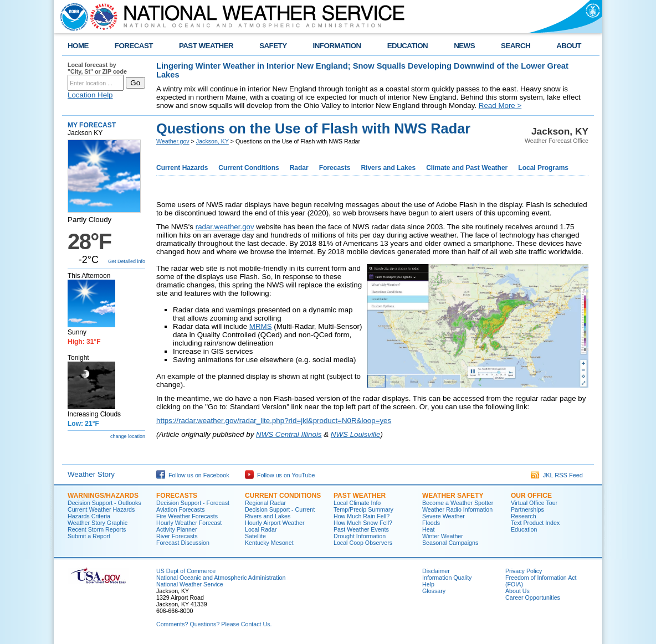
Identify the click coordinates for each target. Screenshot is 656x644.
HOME (78, 46)
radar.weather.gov (225, 227)
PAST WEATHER (206, 46)
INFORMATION (337, 46)
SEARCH (516, 46)
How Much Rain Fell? (362, 516)
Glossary (434, 591)
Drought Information (360, 536)
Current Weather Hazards (101, 509)
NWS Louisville (356, 434)
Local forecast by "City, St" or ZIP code (97, 68)
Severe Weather (444, 516)
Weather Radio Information (457, 509)
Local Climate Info (357, 503)
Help (428, 584)
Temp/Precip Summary (363, 509)
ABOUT (569, 46)
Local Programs (543, 168)
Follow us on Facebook (193, 475)
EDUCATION (408, 46)
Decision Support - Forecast (193, 503)
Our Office (531, 496)
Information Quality (447, 578)
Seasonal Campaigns (450, 543)
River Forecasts (177, 536)
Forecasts (335, 168)
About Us (517, 591)
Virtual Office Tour (534, 503)
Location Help (90, 95)
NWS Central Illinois (289, 434)
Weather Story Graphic (98, 523)
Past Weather (360, 496)
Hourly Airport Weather (275, 523)
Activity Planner (176, 529)
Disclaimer (436, 571)
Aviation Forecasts (180, 509)
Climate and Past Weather (467, 168)
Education (524, 529)
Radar (299, 168)
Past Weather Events (361, 529)
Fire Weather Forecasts (187, 516)
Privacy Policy (524, 571)
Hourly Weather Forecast (189, 523)
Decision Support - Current (280, 509)
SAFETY (273, 46)
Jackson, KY (212, 141)
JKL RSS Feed (557, 475)
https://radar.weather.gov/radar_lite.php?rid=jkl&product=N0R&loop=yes (274, 421)
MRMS (261, 326)
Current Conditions (248, 168)
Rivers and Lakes (388, 168)
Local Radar (261, 529)
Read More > (500, 105)
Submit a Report (89, 536)
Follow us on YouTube (280, 475)
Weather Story (91, 474)
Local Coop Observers (363, 543)
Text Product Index (535, 523)
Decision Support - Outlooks (104, 503)
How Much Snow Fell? (363, 523)
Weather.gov (173, 141)
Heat (429, 529)
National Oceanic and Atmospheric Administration (221, 578)
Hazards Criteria (89, 516)
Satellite (255, 536)
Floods (431, 523)
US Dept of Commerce (186, 571)
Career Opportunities (533, 597)
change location (128, 436)
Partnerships (527, 509)
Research (524, 516)
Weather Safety (453, 496)
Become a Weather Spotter (458, 503)
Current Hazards (182, 168)
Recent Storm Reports (97, 529)
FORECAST (134, 46)
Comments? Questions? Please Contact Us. (214, 624)
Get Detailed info (127, 261)
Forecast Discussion (183, 543)
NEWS (464, 46)
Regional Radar (265, 503)
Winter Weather (443, 536)
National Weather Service (190, 584)
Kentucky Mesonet (269, 543)
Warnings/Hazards (103, 496)
